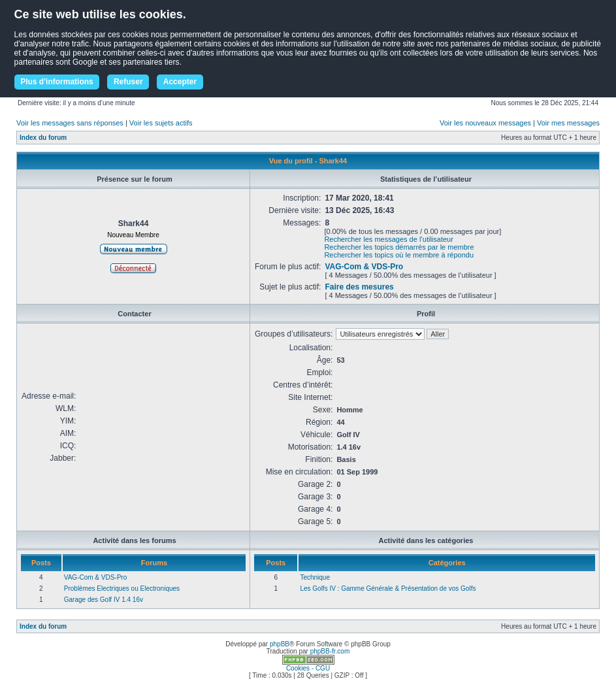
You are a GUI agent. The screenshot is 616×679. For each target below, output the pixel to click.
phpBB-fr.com (330, 651)
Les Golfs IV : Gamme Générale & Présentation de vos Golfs (388, 588)
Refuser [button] (128, 82)
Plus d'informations (57, 82)
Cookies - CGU (308, 668)
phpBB (280, 644)
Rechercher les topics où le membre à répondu (399, 255)
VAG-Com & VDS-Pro (364, 267)
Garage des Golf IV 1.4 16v (104, 600)
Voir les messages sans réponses (70, 123)
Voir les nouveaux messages (485, 123)
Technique (315, 577)
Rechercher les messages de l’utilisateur (388, 239)
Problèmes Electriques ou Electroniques (122, 588)
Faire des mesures (359, 287)
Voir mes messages (568, 123)
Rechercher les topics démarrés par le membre (399, 247)
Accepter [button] (180, 82)
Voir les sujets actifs (161, 123)
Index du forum (43, 138)
